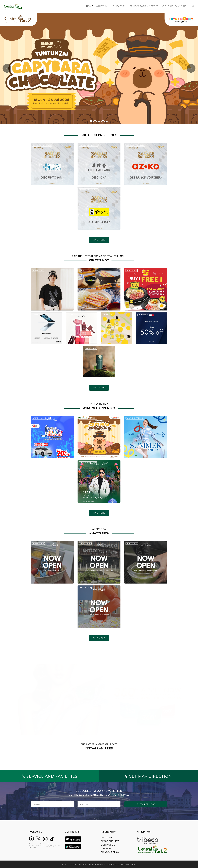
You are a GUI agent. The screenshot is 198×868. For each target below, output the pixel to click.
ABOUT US (107, 838)
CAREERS (106, 849)
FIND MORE (99, 240)
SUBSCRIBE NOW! (146, 804)
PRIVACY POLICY (110, 852)
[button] (103, 6)
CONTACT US (108, 845)
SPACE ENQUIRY (110, 841)
